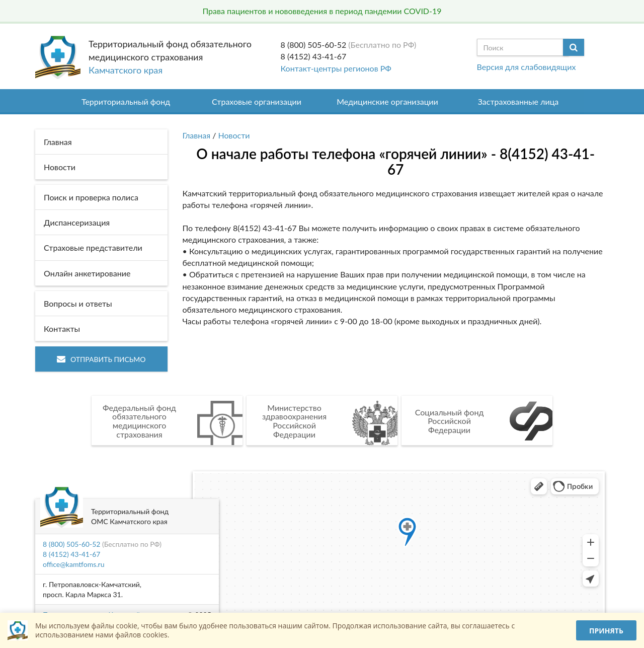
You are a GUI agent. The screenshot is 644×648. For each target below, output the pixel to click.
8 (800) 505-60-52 (314, 45)
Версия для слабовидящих (527, 67)
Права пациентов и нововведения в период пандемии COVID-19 (322, 11)
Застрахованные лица (518, 101)
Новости (234, 135)
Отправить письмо (101, 359)
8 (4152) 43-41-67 (314, 56)
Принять (606, 631)
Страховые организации (257, 101)
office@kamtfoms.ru (73, 564)
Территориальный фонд (126, 101)
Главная (197, 135)
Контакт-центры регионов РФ (336, 68)
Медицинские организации (387, 101)
